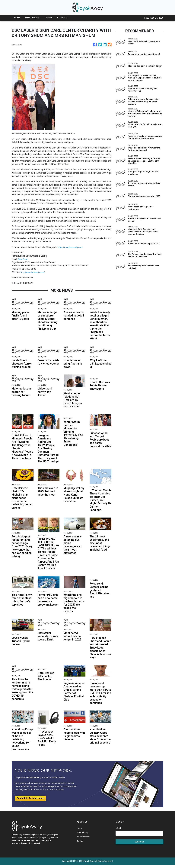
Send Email (23, 259)
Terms (80, 831)
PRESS (49, 18)
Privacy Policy (83, 836)
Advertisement (84, 840)
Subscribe (140, 845)
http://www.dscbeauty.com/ (34, 272)
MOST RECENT (33, 18)
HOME (17, 18)
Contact (80, 844)
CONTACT (63, 18)
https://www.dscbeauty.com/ (72, 247)
